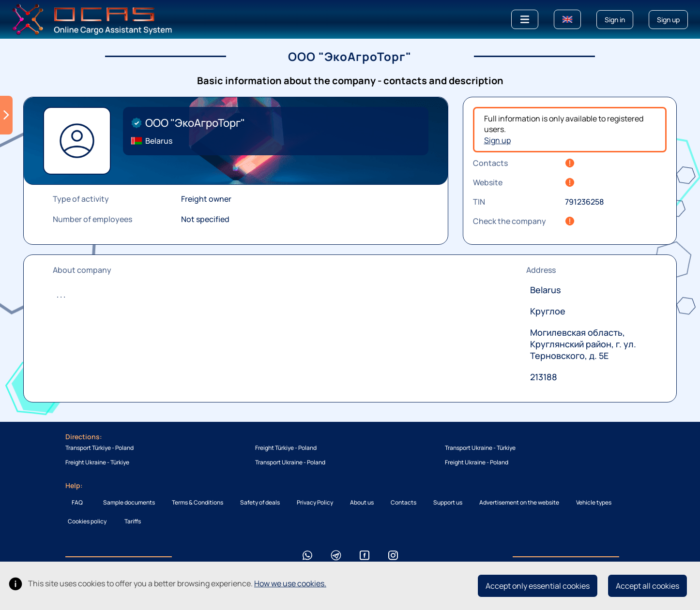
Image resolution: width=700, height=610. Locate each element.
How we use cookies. (290, 583)
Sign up (497, 140)
